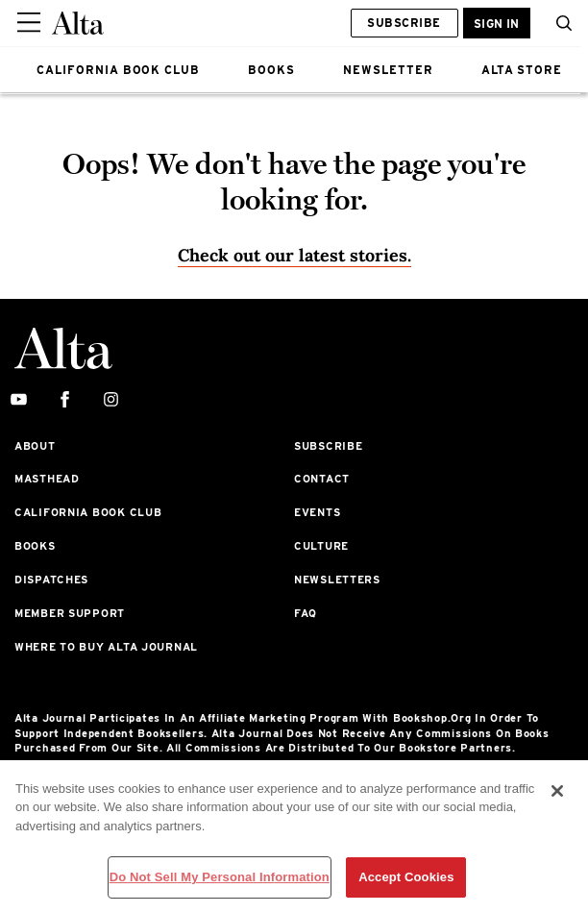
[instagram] (111, 400)
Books (35, 546)
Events (317, 512)
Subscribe (404, 23)
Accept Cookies (406, 877)
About (35, 446)
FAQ (306, 613)
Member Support (70, 613)
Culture (321, 546)
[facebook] (65, 400)
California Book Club (88, 512)
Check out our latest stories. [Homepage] (294, 255)
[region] (294, 837)
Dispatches (51, 580)
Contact (322, 479)
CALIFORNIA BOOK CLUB (118, 70)
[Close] (557, 791)
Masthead (47, 479)
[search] (559, 23)
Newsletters (337, 580)
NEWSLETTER (388, 70)
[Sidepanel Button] (31, 23)
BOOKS (271, 70)
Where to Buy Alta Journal (106, 647)
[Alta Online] (78, 23)
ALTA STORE (522, 70)
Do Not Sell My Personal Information (220, 877)
